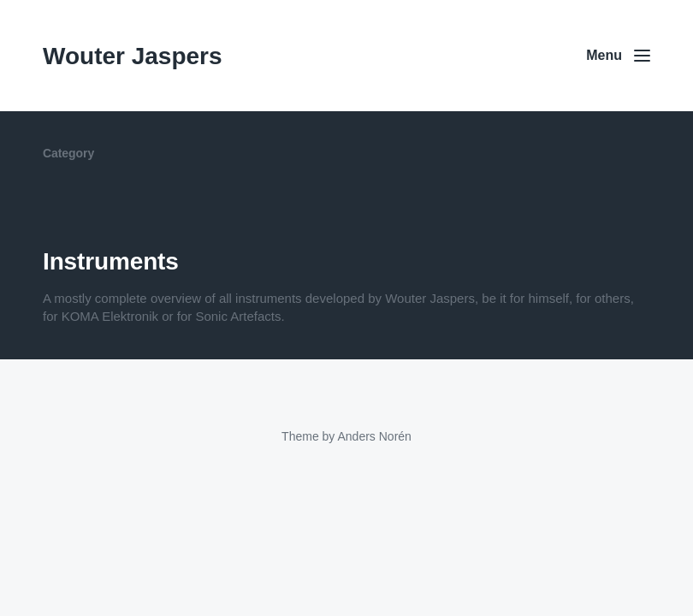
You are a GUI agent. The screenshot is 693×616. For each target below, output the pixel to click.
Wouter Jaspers (133, 56)
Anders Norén (374, 436)
